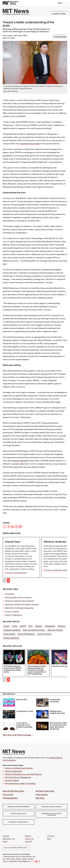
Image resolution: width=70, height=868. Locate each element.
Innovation (51, 836)
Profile (15, 626)
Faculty (6, 626)
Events (13, 859)
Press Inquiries (42, 795)
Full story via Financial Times (16, 573)
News (49, 839)
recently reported (19, 461)
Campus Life (29, 839)
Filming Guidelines (10, 798)
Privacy (5, 861)
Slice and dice (22, 699)
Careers (24, 859)
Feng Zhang (10, 594)
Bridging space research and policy (57, 712)
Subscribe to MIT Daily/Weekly (19, 807)
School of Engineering (13, 615)
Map (8, 859)
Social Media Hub (24, 861)
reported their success (30, 144)
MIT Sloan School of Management (18, 777)
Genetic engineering (11, 638)
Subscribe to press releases (51, 807)
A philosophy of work (25, 711)
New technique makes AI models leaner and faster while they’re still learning (58, 726)
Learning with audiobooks (55, 701)
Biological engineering (12, 630)
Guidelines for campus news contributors (51, 814)
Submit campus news (19, 813)
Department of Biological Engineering (19, 608)
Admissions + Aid (9, 839)
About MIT (29, 842)
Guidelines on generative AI (19, 822)
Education (6, 836)
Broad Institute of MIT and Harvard (18, 597)
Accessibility (13, 861)
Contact (31, 859)
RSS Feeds (40, 798)
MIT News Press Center (45, 791)
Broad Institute (9, 634)
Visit (4, 859)
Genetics (39, 626)
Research (61, 626)
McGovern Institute (55, 630)
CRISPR (23, 626)
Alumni (5, 842)
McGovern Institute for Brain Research (20, 601)
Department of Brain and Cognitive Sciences (22, 604)
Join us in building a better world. (16, 848)
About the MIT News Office (13, 791)
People (19, 859)
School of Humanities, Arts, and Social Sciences (23, 774)
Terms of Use (8, 795)
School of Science (12, 612)
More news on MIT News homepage (17, 735)
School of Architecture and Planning (19, 768)
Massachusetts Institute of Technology (16, 854)
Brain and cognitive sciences (34, 630)
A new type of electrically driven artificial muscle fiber (24, 725)
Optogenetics (50, 626)
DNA (31, 626)
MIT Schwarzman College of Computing (20, 783)
